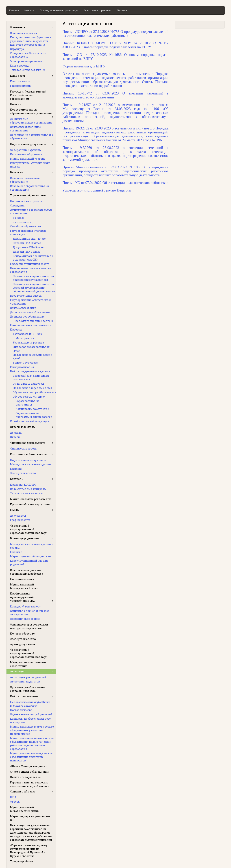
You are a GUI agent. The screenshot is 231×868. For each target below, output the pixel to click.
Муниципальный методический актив (24, 809)
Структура (17, 49)
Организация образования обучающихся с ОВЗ (28, 689)
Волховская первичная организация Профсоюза (27, 572)
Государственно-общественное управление (31, 302)
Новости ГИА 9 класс (26, 252)
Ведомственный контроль (28, 489)
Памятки (16, 469)
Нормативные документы (28, 144)
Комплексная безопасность (28, 454)
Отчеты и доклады (23, 427)
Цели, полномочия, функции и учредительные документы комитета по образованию (31, 41)
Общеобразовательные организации (25, 129)
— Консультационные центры (33, 321)
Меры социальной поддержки (30, 556)
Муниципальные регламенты (31, 499)
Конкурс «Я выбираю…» (25, 606)
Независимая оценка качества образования (31, 270)
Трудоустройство (21, 861)
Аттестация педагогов (25, 681)
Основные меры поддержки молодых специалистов (29, 626)
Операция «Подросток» (25, 619)
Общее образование (23, 308)
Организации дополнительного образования (31, 137)
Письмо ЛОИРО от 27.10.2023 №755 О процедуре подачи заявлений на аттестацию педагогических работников (115, 34)
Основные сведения (24, 33)
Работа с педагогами (24, 696)
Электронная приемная (98, 10)
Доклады (16, 433)
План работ (18, 76)
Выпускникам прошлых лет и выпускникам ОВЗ (33, 258)
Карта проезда (20, 66)
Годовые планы (21, 86)
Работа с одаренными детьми (30, 371)
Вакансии (17, 172)
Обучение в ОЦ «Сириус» (29, 397)
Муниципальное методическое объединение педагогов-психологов (31, 757)
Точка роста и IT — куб (27, 334)
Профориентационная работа (30, 264)
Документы (18, 516)
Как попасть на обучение (32, 409)
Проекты (16, 330)
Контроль (17, 479)
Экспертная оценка (23, 473)
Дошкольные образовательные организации (31, 121)
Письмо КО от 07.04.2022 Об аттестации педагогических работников (115, 183)
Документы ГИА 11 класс (29, 239)
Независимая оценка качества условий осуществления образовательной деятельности (34, 288)
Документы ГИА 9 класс (29, 247)
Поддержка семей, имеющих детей (32, 357)
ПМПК (15, 510)
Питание (122, 10)
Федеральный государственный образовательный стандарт (28, 529)
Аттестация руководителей (28, 677)
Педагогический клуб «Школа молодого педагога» (30, 704)
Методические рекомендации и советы (32, 546)
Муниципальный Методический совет (24, 586)
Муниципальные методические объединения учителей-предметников (32, 730)
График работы (20, 520)
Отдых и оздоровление (25, 777)
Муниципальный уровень (28, 159)
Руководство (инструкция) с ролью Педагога (97, 190)
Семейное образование (25, 226)
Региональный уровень (26, 154)
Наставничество (21, 710)
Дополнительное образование (30, 312)
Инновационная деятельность (31, 325)
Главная (14, 10)
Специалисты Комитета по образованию (28, 55)
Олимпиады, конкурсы (28, 384)
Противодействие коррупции (30, 504)
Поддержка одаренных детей (33, 388)
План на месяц (20, 81)
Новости (29, 10)
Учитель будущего (25, 363)
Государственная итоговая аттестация (28, 233)
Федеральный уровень (25, 150)
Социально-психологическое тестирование (30, 613)
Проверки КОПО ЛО (23, 485)
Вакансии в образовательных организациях (30, 188)
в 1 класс (18, 218)
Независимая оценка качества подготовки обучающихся (33, 278)
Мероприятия (25, 338)
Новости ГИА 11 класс (27, 243)
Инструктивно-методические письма (30, 165)
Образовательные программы (27, 403)
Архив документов (23, 644)
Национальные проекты (27, 201)
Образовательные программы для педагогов (34, 415)
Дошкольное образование (27, 317)
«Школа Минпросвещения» (28, 766)
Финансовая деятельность (28, 443)
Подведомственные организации (59, 10)
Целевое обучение (22, 634)
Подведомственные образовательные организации (31, 111)
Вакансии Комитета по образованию (25, 180)
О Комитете (18, 27)
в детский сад (22, 222)
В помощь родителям (25, 538)
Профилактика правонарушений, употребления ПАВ (23, 597)
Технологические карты (26, 493)
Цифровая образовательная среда (31, 349)
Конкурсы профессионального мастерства (30, 720)
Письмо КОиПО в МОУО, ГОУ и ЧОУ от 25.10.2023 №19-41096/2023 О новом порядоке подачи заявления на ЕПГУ (115, 45)
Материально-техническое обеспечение (28, 664)
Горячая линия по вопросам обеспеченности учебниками (30, 784)
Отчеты (15, 437)
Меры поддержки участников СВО (30, 818)
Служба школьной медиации (30, 421)
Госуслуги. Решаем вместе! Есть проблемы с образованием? (28, 95)
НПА (13, 797)
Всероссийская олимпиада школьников (31, 377)
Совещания (18, 205)
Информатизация (22, 367)
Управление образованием (28, 195)
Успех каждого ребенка (28, 342)
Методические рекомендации (30, 464)
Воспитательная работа (26, 296)
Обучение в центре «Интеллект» (34, 392)
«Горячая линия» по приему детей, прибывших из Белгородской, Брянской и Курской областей (29, 851)
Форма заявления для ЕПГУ (84, 66)
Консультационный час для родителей (29, 562)
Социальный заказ (23, 791)
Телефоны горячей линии (28, 70)
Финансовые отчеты (24, 449)
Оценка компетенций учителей (31, 714)
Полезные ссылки (22, 579)
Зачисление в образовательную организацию (31, 212)
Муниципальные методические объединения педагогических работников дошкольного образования (32, 743)
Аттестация (18, 671)
